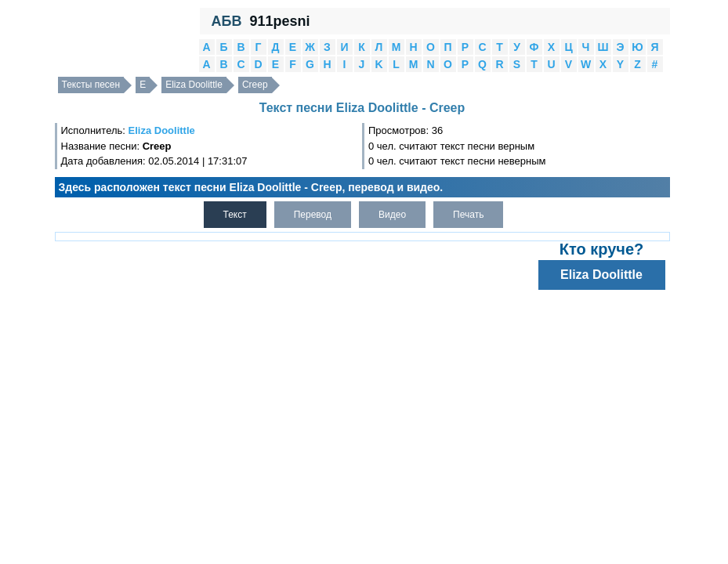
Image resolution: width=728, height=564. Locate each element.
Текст (235, 215)
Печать (468, 215)
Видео (392, 215)
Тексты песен (91, 85)
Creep (255, 85)
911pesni (279, 21)
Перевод (313, 215)
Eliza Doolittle (194, 85)
